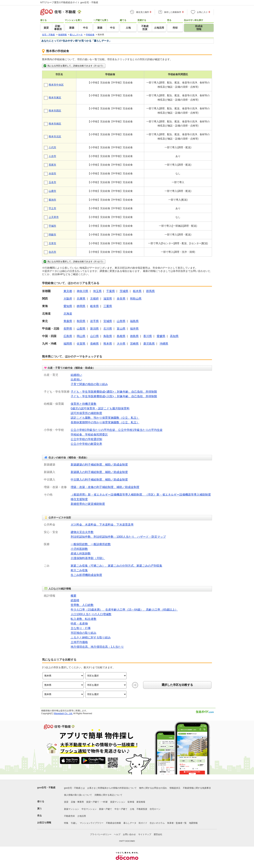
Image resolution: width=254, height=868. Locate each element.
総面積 (75, 600)
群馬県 (150, 291)
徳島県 (134, 336)
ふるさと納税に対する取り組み (91, 637)
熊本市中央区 (56, 85)
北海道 (68, 314)
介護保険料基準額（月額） (88, 558)
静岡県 (81, 306)
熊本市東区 (55, 98)
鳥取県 (108, 336)
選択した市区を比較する (177, 685)
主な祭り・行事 (81, 628)
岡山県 (81, 336)
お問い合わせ (129, 834)
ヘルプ (117, 834)
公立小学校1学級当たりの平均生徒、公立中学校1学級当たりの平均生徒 (117, 430)
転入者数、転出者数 (84, 619)
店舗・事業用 (77, 802)
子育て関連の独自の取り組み (89, 384)
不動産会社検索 (113, 823)
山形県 (121, 321)
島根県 (121, 336)
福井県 (134, 329)
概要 (74, 596)
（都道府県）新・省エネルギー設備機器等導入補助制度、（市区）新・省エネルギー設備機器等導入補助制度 (141, 495)
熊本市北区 (55, 136)
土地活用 (82, 816)
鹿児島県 (149, 344)
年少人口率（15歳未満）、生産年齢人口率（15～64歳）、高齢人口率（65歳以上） (124, 610)
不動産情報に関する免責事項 (197, 788)
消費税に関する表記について (108, 795)
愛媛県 (161, 336)
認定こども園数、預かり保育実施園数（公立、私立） (105, 418)
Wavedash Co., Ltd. (63, 713)
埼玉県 (97, 291)
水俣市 (52, 173)
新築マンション (72, 809)
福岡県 (68, 344)
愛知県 (68, 306)
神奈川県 (82, 291)
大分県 (121, 344)
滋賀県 (108, 299)
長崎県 (94, 344)
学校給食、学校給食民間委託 (89, 435)
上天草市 (54, 217)
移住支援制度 (79, 499)
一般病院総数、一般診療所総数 (91, 544)
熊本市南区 (55, 124)
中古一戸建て (121, 809)
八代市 (52, 147)
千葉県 (111, 291)
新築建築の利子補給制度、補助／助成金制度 (99, 465)
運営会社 (158, 834)
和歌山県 (136, 299)
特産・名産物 (79, 624)
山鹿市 (52, 191)
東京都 (68, 291)
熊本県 (108, 344)
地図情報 (193, 823)
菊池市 (52, 200)
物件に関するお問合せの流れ (153, 788)
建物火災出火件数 (82, 532)
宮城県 (108, 321)
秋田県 (81, 321)
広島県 (68, 336)
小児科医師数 (79, 549)
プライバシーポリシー (101, 834)
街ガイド (143, 823)
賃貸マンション (118, 802)
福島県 (134, 321)
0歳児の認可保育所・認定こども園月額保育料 (100, 408)
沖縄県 (164, 344)
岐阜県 (94, 306)
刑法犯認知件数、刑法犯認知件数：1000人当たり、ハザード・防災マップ (118, 537)
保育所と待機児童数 (84, 404)
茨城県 (124, 291)
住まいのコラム (157, 823)
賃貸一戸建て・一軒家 (97, 802)
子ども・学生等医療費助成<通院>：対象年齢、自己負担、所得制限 (114, 392)
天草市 (52, 243)
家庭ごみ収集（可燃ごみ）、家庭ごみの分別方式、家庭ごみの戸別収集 (116, 566)
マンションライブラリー (92, 823)
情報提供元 (175, 788)
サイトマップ (145, 834)
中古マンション (89, 809)
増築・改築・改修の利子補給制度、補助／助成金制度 (105, 487)
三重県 (108, 306)
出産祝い (76, 380)
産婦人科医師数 (81, 554)
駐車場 (131, 802)
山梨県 (81, 329)
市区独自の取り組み (84, 633)
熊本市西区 (55, 111)
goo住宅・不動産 (46, 788)
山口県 (94, 336)
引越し (74, 823)
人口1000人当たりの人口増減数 (91, 614)
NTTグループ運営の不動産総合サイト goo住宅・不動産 (69, 2)
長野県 (68, 329)
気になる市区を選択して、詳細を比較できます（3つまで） (74, 66)
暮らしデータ (130, 823)
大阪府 (68, 299)
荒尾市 (52, 165)
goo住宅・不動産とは (74, 788)
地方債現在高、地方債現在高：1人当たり (97, 647)
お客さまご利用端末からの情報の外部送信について (112, 788)
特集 (66, 823)
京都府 (94, 299)
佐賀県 (81, 344)
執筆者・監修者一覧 (177, 823)
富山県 (121, 329)
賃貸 (66, 802)
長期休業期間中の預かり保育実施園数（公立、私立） (105, 422)
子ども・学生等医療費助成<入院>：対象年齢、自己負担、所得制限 (114, 396)
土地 (132, 809)
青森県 (68, 321)
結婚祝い (76, 375)
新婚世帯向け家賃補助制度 (88, 504)
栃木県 (137, 291)
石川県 (108, 329)
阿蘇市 (52, 235)
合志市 (52, 252)
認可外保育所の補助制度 (86, 413)
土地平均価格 (79, 642)
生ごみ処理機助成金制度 (86, 575)
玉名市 (52, 182)
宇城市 (52, 226)
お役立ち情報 (44, 823)
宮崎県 (134, 344)
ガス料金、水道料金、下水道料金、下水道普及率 (102, 525)
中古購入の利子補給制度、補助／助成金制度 (99, 480)
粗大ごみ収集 (79, 570)
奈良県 (121, 299)
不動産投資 (142, 809)
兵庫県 (81, 299)
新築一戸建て (106, 809)
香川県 (148, 336)
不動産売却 (69, 816)
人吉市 (52, 156)
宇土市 (52, 208)
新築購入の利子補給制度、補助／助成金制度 (99, 472)
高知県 (174, 336)
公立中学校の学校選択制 (86, 439)
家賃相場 (141, 802)
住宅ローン (155, 809)
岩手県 (94, 321)
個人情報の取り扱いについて (78, 795)
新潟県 (94, 329)
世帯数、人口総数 (82, 605)
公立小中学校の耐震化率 (86, 444)
